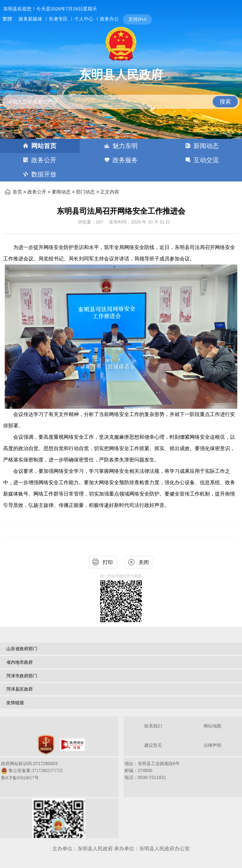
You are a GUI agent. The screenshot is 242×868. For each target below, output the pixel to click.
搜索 (225, 102)
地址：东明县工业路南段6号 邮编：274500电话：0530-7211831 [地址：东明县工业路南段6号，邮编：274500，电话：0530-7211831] (152, 770)
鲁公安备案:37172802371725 (36, 771)
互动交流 (206, 160)
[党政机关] (46, 745)
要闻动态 (61, 192)
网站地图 (212, 726)
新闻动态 (206, 146)
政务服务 (125, 160)
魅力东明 (125, 146)
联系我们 (153, 726)
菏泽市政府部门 (22, 676)
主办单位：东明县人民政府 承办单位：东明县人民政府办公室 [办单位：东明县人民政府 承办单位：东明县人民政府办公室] (121, 849)
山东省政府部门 (22, 649)
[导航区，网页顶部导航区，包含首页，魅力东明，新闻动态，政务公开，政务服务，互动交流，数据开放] (121, 160)
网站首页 (44, 146)
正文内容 (110, 192)
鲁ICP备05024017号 (20, 778)
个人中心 (84, 19)
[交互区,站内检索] (121, 96)
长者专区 (58, 19)
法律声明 (212, 745)
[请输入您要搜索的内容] (121, 102)
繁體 (7, 19)
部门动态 (85, 192)
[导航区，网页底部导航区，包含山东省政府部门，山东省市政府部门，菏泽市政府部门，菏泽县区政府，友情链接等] (121, 676)
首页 (17, 192)
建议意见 (153, 745)
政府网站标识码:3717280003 (32, 771)
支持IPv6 (137, 19)
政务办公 (109, 19)
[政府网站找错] (72, 745)
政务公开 (44, 160)
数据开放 (44, 174)
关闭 (144, 562)
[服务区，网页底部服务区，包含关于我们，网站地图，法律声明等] (121, 778)
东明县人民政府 (121, 75)
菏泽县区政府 (20, 689)
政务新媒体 (30, 19)
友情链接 (15, 703)
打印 (108, 562)
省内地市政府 (20, 662)
